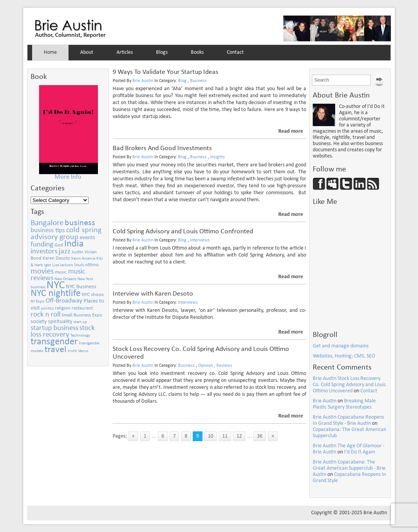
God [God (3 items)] (59, 245)
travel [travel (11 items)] (56, 350)
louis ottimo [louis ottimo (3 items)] (87, 265)
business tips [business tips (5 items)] (48, 230)
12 (239, 436)
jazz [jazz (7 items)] (64, 251)
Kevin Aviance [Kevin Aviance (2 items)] (83, 259)
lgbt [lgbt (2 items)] (48, 265)
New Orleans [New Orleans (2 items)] (65, 279)
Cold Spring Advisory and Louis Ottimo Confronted (183, 232)
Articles (125, 52)
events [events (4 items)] (87, 238)
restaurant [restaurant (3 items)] (82, 308)
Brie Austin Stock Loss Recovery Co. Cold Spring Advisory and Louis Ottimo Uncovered (349, 385)
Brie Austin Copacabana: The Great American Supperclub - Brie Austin (349, 468)
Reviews (224, 366)
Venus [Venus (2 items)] (83, 351)
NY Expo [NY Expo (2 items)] (38, 302)
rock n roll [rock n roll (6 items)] (45, 315)
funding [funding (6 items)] (42, 245)
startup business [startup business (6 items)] (54, 328)
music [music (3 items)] (61, 272)
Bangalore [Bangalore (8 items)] (47, 223)
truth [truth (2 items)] (72, 351)
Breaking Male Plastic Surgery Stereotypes (344, 404)
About (87, 52)
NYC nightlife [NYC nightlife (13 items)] (56, 293)
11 (225, 436)
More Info (68, 177)
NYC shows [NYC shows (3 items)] (93, 295)
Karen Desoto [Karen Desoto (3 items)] (56, 258)
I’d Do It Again (360, 452)
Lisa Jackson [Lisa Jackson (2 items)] (63, 265)
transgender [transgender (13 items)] (54, 342)
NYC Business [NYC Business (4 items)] (81, 287)
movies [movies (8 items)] (42, 271)
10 (211, 436)
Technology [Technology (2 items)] (80, 336)
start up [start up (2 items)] (80, 322)
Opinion (206, 366)
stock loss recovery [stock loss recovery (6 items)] (63, 332)
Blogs (162, 52)
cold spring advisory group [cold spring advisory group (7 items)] (66, 234)
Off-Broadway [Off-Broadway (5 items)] (64, 301)
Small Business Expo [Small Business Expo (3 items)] (82, 315)
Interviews (200, 240)
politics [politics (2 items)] (47, 309)
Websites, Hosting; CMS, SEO (344, 356)
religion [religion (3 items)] (63, 308)
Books (197, 52)
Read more (291, 131)
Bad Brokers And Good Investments (162, 148)
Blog (182, 81)
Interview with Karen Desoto (153, 294)
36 (260, 436)
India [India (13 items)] (74, 244)
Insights (218, 157)
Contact (235, 52)
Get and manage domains (341, 346)
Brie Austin (70, 29)
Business (198, 81)
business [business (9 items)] (80, 223)
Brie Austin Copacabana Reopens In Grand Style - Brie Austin (348, 420)
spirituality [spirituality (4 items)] (60, 322)
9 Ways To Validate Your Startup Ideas (165, 72)
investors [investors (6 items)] (44, 252)
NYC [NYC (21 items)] (56, 285)
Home (50, 52)
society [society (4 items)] (39, 322)
